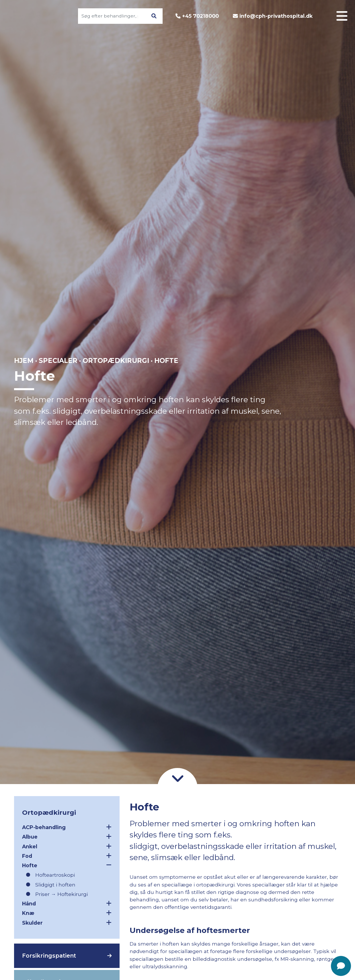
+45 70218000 (200, 16)
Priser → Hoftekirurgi (62, 894)
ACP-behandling (67, 827)
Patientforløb (309, 385)
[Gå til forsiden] (39, 16)
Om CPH (317, 373)
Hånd (67, 903)
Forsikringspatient (49, 956)
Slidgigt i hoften (55, 885)
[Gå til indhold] (177, 778)
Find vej (318, 420)
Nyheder (317, 432)
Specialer (316, 362)
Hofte (67, 865)
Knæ (67, 913)
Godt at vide (311, 397)
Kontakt (318, 409)
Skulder (67, 923)
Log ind (319, 350)
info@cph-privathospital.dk (276, 16)
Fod (67, 856)
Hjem (24, 361)
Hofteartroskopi (55, 875)
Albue (67, 837)
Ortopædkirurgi (116, 361)
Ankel (67, 846)
